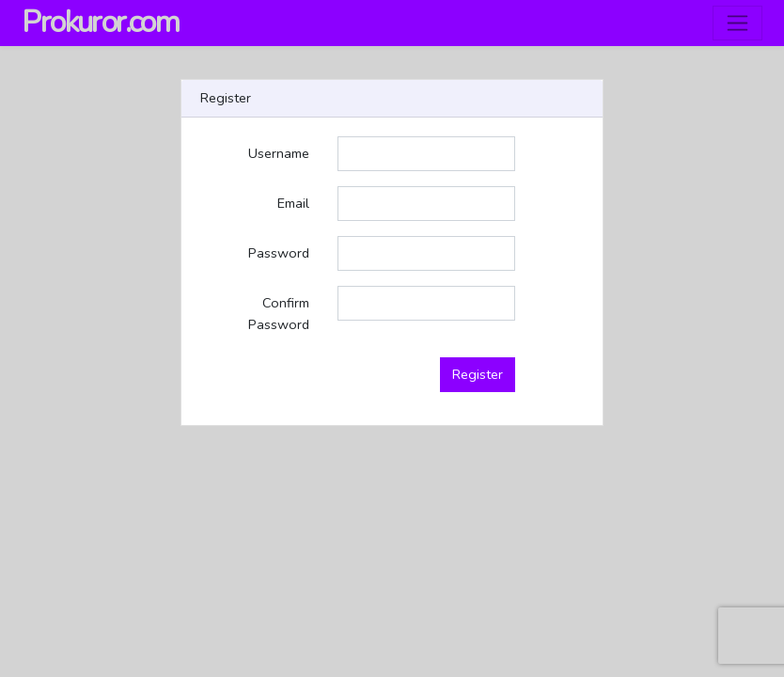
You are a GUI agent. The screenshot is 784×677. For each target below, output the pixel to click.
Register (478, 374)
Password (279, 253)
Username (279, 153)
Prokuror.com (100, 22)
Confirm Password (279, 314)
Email (293, 203)
